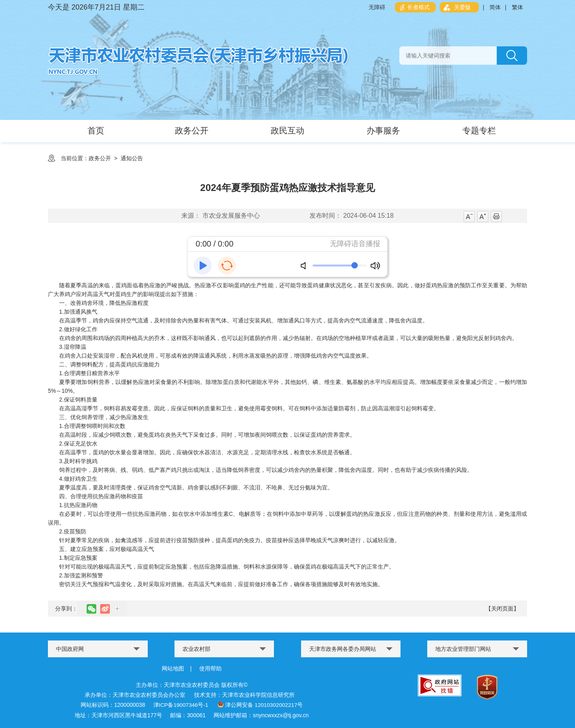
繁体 (517, 7)
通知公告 (132, 158)
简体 (495, 7)
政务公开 (100, 158)
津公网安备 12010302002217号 (260, 704)
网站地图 (173, 668)
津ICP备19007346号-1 (180, 704)
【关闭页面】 (502, 609)
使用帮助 (210, 668)
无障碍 (377, 7)
